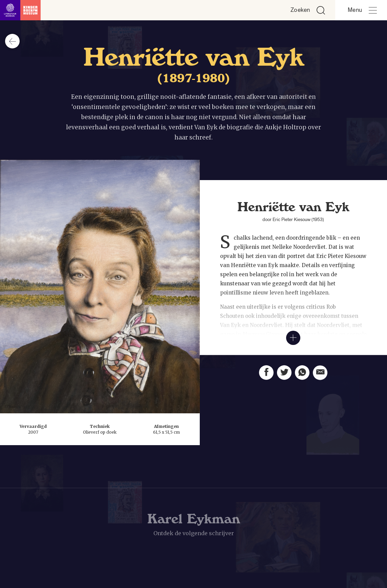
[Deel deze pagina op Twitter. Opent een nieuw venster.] (284, 380)
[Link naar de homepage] (20, 10)
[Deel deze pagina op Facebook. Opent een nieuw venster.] (266, 377)
